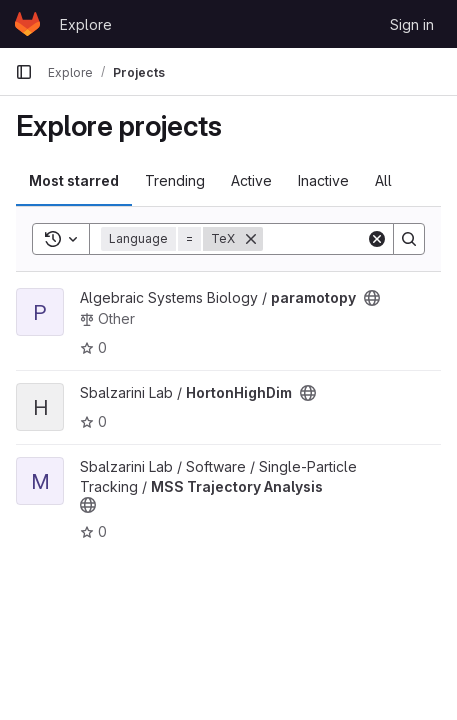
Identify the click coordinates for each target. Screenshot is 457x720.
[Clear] (377, 239)
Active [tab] (251, 180)
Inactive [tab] (323, 180)
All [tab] (383, 180)
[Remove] (251, 239)
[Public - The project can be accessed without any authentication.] (372, 298)
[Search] (409, 239)
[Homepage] (27, 24)
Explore (86, 24)
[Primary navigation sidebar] (24, 72)
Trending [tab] (175, 180)
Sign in (412, 24)
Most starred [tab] (74, 180)
